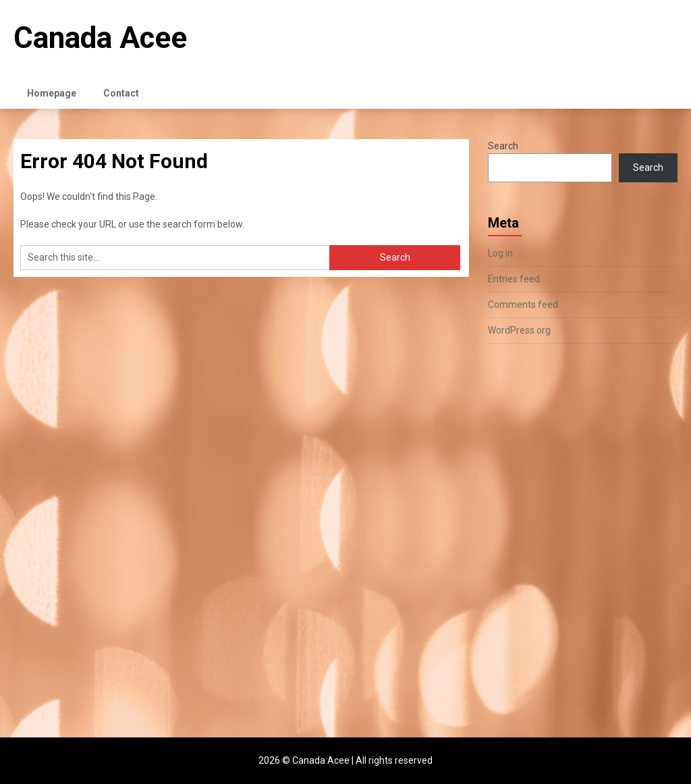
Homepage (52, 93)
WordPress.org (519, 330)
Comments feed (523, 305)
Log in (500, 253)
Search (503, 146)
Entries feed (514, 279)
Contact (121, 93)
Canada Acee (100, 38)
